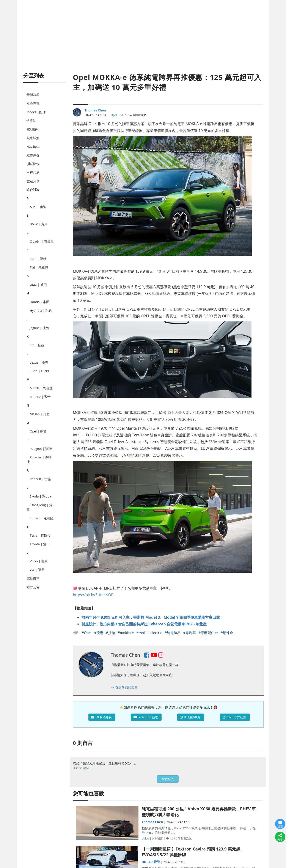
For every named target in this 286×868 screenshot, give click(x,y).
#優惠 (99, 633)
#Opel (87, 633)
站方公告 (33, 587)
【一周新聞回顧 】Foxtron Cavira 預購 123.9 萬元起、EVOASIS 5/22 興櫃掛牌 (193, 852)
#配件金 (227, 633)
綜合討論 (33, 190)
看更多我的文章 (126, 687)
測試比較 (33, 164)
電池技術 (33, 129)
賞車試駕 (33, 138)
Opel (114, 115)
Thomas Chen (95, 110)
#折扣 (111, 633)
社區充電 (33, 103)
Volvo (145, 838)
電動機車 (33, 578)
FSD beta (33, 146)
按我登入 (168, 779)
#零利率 (190, 633)
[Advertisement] (143, 41)
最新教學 (33, 95)
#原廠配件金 (209, 633)
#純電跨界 (173, 633)
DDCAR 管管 (151, 862)
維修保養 (33, 155)
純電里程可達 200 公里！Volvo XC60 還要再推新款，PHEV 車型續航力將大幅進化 (199, 812)
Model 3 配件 (36, 112)
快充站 (31, 121)
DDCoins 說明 (81, 768)
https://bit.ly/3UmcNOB (93, 595)
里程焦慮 (33, 172)
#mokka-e (126, 633)
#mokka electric (149, 633)
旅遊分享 (33, 181)
